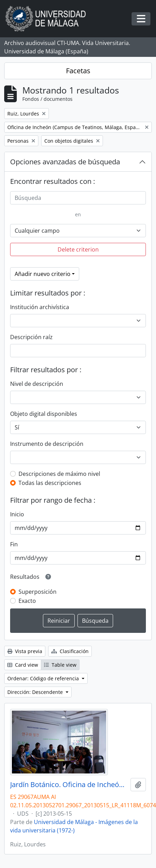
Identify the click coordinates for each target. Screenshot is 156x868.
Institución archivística (40, 307)
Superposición (38, 592)
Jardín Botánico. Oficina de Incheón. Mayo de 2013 (69, 785)
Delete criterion (78, 249)
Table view (60, 665)
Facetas (78, 71)
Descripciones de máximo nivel (59, 474)
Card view (23, 665)
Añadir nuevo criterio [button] (43, 274)
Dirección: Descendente (36, 692)
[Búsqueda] (78, 198)
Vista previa (25, 651)
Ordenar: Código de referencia (44, 678)
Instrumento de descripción (47, 444)
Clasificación (70, 651)
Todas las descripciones (50, 483)
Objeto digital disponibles (44, 414)
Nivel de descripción (37, 384)
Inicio (17, 514)
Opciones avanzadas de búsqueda (65, 162)
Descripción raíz (31, 337)
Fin (14, 544)
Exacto (27, 601)
